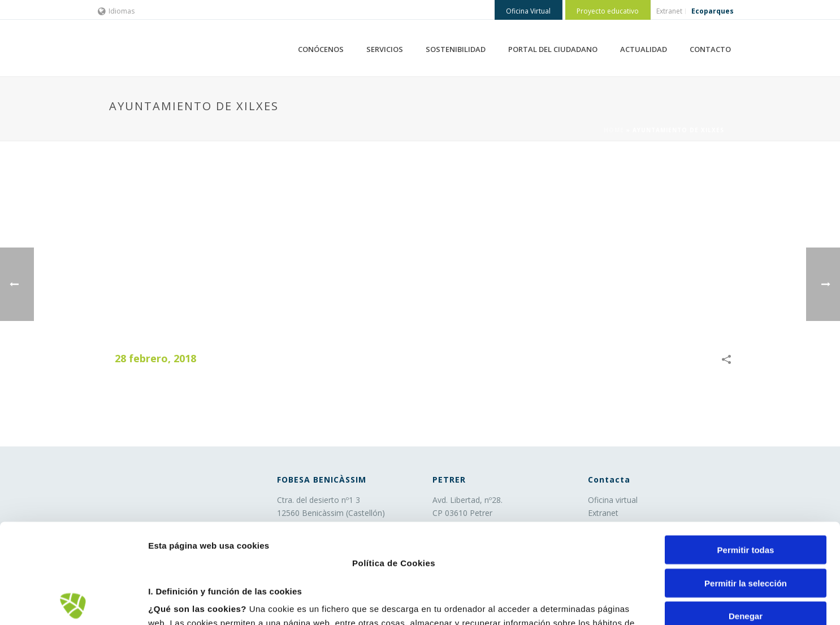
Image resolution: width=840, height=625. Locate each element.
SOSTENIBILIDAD (456, 49)
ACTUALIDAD (644, 49)
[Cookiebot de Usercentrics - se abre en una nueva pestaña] (73, 603)
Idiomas (116, 11)
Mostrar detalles (607, 603)
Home (614, 130)
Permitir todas (746, 451)
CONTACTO (710, 49)
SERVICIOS (385, 49)
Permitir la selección (746, 483)
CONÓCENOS (321, 49)
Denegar (746, 517)
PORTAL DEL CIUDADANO (553, 49)
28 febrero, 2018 (155, 358)
